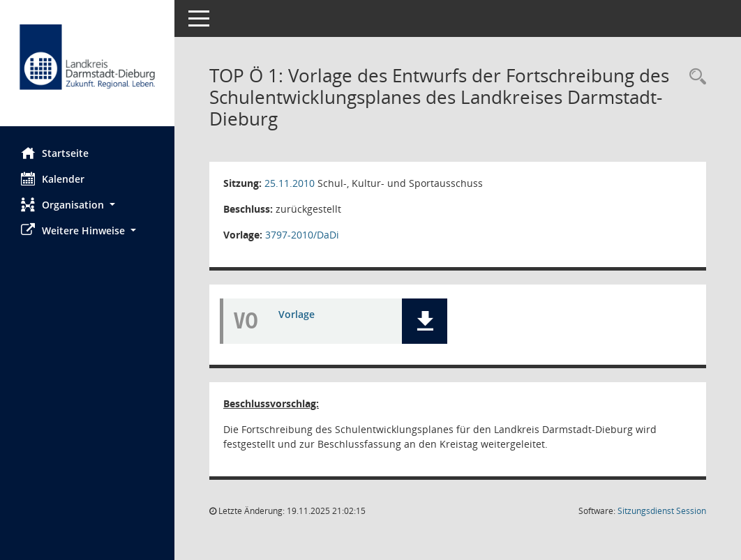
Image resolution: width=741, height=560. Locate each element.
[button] (87, 205)
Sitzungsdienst (662, 511)
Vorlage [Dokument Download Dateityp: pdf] (297, 314)
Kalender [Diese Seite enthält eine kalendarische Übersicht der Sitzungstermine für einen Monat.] (53, 179)
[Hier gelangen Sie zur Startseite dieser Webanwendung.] (87, 68)
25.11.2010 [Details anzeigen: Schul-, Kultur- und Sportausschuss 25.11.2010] (290, 183)
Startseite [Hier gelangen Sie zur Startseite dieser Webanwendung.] (55, 153)
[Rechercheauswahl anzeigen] (694, 77)
